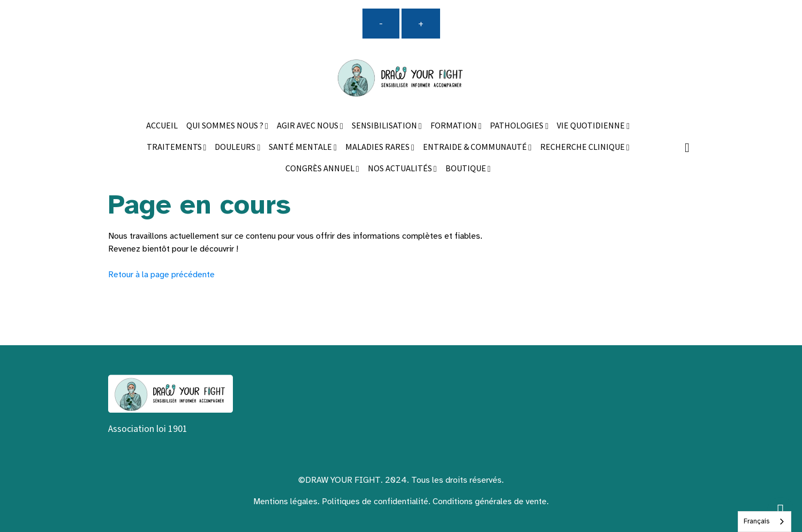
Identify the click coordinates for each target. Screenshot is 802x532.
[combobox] (765, 522)
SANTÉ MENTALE (301, 147)
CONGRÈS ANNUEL (321, 169)
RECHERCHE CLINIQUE (583, 147)
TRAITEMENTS (175, 147)
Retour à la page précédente (161, 275)
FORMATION (455, 126)
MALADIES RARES (378, 147)
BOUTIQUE (467, 169)
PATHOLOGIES (517, 126)
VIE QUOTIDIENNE (592, 126)
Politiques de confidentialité (375, 501)
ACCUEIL (162, 126)
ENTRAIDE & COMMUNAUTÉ (476, 147)
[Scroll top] (781, 511)
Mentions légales (285, 501)
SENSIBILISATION (385, 126)
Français (756, 521)
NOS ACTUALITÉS (401, 169)
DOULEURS (236, 147)
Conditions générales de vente (490, 501)
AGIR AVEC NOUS (308, 126)
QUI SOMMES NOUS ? (226, 126)
